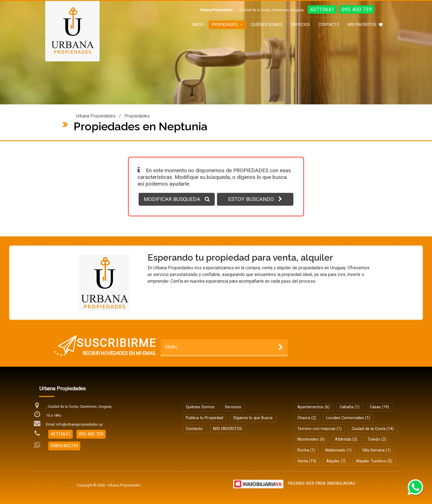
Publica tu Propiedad (204, 418)
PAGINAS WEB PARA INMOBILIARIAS (322, 483)
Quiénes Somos (267, 25)
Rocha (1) (306, 450)
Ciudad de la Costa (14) (373, 429)
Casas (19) (379, 407)
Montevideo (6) (311, 439)
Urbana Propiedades (96, 116)
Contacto (329, 25)
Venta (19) (307, 461)
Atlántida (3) (346, 439)
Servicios (300, 25)
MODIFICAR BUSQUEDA (177, 199)
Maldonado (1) (338, 450)
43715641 (322, 9)
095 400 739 (357, 9)
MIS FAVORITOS (365, 25)
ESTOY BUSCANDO (255, 199)
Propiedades (227, 25)
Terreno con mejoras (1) (319, 429)
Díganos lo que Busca (253, 418)
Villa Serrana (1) (376, 450)
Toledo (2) (377, 439)
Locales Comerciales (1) (348, 418)
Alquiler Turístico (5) (374, 461)
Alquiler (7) (336, 461)
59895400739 (64, 446)
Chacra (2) (307, 418)
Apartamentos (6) (313, 407)
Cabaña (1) (350, 407)
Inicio (198, 25)
